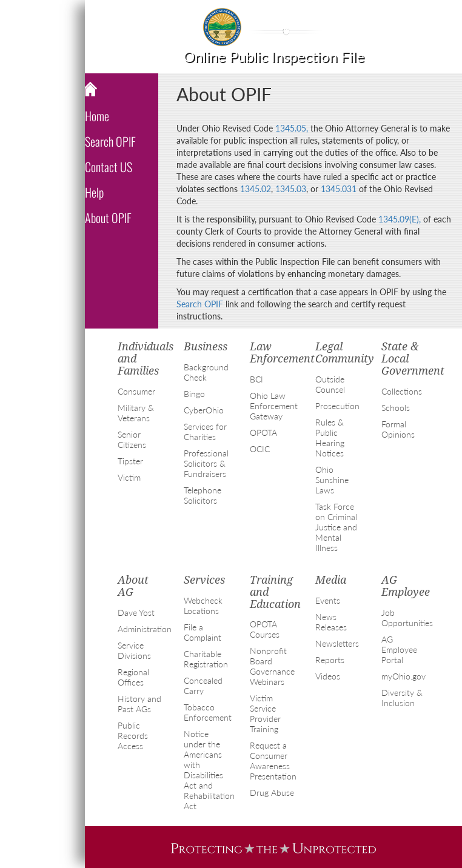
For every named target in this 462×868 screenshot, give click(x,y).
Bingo (194, 394)
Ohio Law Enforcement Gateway (274, 406)
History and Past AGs (139, 704)
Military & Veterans (136, 413)
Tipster (130, 461)
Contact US (109, 167)
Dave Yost (136, 613)
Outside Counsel (330, 384)
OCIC (260, 449)
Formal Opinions (398, 429)
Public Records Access (133, 736)
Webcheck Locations (203, 606)
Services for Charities (205, 432)
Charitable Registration (206, 659)
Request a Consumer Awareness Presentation (273, 761)
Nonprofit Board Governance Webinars (272, 666)
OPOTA (263, 432)
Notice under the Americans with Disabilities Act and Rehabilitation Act (209, 770)
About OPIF (108, 218)
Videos (328, 676)
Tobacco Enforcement (208, 712)
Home (97, 116)
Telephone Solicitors (203, 495)
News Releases (331, 622)
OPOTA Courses (265, 629)
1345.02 (256, 189)
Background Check (206, 372)
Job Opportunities (407, 618)
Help (94, 192)
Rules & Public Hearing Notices (330, 438)
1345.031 (339, 189)
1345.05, (292, 128)
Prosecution (337, 406)
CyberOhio (204, 410)
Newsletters (337, 643)
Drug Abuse (272, 793)
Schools (396, 408)
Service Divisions (134, 650)
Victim (129, 477)
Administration (145, 629)
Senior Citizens (132, 439)
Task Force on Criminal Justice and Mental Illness (336, 527)
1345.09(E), (400, 219)
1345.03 (291, 189)
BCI (256, 379)
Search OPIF (110, 141)
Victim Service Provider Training (265, 713)
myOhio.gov (403, 676)
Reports (330, 660)
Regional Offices (133, 677)
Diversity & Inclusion (402, 698)
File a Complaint (203, 632)
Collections (402, 391)
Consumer (136, 391)
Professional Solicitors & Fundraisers (206, 463)
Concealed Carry (203, 686)
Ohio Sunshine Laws (332, 480)
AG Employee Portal (399, 649)
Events (328, 600)
